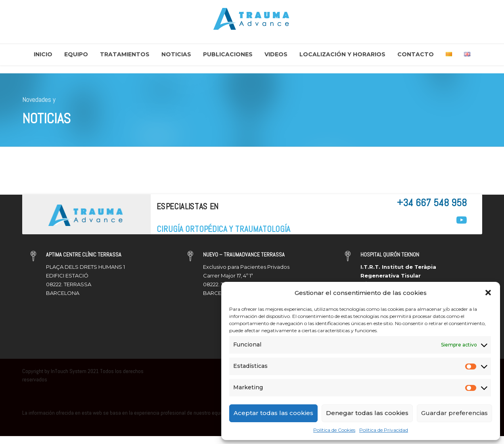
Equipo (76, 54)
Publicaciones (228, 54)
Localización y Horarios (342, 54)
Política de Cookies (334, 430)
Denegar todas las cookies (367, 413)
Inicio (43, 54)
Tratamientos (125, 54)
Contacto (416, 54)
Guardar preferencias (454, 413)
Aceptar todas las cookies (273, 413)
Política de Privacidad (384, 430)
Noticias (176, 54)
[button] (488, 293)
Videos (276, 54)
